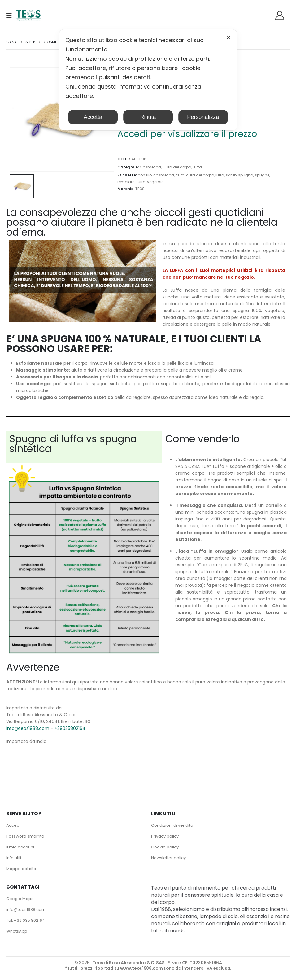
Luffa (197, 167)
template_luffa (131, 182)
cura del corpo (200, 175)
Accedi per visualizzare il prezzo (187, 134)
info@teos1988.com (28, 728)
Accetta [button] (93, 117)
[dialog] (148, 80)
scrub (231, 175)
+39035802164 (70, 728)
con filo (145, 175)
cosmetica (164, 175)
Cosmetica (150, 167)
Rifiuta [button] (148, 117)
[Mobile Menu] (11, 15)
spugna (246, 175)
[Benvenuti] (282, 15)
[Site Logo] (28, 15)
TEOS (140, 189)
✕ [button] (228, 38)
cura (180, 175)
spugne (262, 175)
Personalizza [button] (203, 117)
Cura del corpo (177, 167)
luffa (220, 175)
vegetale (155, 182)
